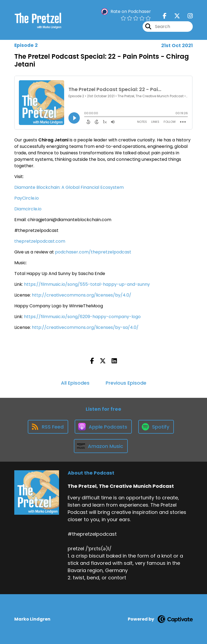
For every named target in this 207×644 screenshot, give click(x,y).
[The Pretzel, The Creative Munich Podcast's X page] (174, 16)
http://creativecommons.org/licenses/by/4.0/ (82, 295)
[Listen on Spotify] (156, 427)
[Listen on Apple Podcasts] (103, 427)
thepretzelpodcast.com (40, 241)
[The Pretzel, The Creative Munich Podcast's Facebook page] (165, 16)
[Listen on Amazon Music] (101, 446)
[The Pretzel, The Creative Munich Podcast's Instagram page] (187, 16)
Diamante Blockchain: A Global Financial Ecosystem (69, 187)
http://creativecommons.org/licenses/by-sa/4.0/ (85, 327)
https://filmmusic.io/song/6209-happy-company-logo (82, 317)
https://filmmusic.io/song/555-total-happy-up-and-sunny (87, 284)
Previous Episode (126, 383)
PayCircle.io (27, 198)
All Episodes (75, 383)
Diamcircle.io (28, 209)
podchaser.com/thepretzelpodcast (93, 252)
